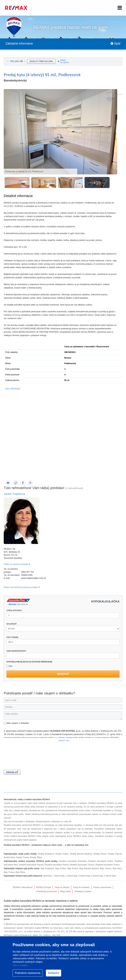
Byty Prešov (73, 868)
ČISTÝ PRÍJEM (12, 637)
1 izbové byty (59, 876)
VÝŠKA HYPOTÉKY (14, 611)
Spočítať (63, 674)
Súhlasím (54, 973)
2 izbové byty (71, 876)
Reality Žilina (36, 857)
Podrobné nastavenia (28, 973)
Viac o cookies (20, 965)
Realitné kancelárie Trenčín (82, 865)
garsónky (47, 876)
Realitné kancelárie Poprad (31, 865)
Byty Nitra (117, 868)
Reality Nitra (9, 857)
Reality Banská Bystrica (81, 854)
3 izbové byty (84, 876)
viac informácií (13, 389)
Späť (116, 44)
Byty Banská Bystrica (89, 868)
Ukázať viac (64, 740)
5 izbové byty (110, 876)
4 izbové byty (97, 876)
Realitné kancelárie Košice (101, 861)
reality (45, 845)
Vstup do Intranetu (81, 887)
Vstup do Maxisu (62, 887)
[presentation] (29, 756)
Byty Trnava (9, 872)
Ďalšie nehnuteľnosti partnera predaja (21, 587)
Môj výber (17, 61)
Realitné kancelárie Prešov (57, 865)
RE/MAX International (23, 887)
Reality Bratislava (46, 854)
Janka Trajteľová (14, 494)
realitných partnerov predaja (17, 833)
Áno (9, 666)
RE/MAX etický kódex (83, 836)
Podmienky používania (47, 891)
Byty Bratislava (47, 868)
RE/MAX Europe (44, 887)
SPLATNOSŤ (12, 624)
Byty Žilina (20, 872)
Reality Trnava (22, 857)
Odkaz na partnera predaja (16, 564)
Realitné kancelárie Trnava (108, 865)
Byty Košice (61, 868)
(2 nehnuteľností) (74, 488)
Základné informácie (19, 44)
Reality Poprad (115, 854)
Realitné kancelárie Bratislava (73, 861)
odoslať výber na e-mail (41, 61)
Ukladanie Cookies (83, 891)
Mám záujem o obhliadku (16, 723)
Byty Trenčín (106, 868)
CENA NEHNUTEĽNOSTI (16, 651)
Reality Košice (62, 854)
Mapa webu (66, 891)
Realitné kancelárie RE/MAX (101, 803)
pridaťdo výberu (65, 61)
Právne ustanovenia (102, 887)
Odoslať (12, 772)
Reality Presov (100, 854)
